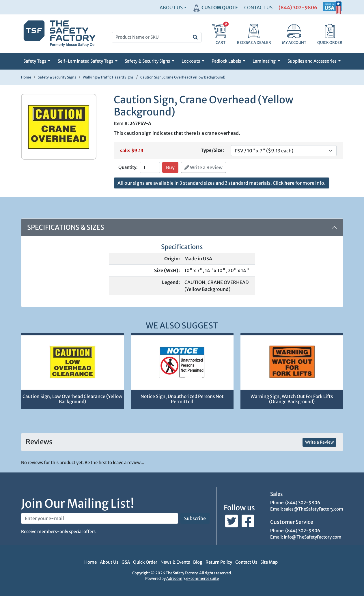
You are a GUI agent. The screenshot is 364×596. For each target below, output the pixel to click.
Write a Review (204, 167)
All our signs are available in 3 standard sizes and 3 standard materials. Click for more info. (222, 183)
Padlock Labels (227, 61)
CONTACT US (258, 8)
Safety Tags (35, 61)
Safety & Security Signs (148, 61)
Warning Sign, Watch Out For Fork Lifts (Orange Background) (292, 399)
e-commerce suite (202, 579)
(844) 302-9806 (298, 8)
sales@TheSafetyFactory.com (313, 509)
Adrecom (174, 579)
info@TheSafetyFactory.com (313, 537)
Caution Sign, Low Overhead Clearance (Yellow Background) (72, 399)
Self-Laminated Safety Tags (86, 61)
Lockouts (191, 61)
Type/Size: (212, 150)
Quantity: (128, 167)
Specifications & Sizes (66, 227)
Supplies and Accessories (312, 61)
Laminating (265, 61)
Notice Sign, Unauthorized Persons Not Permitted (182, 399)
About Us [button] (171, 8)
